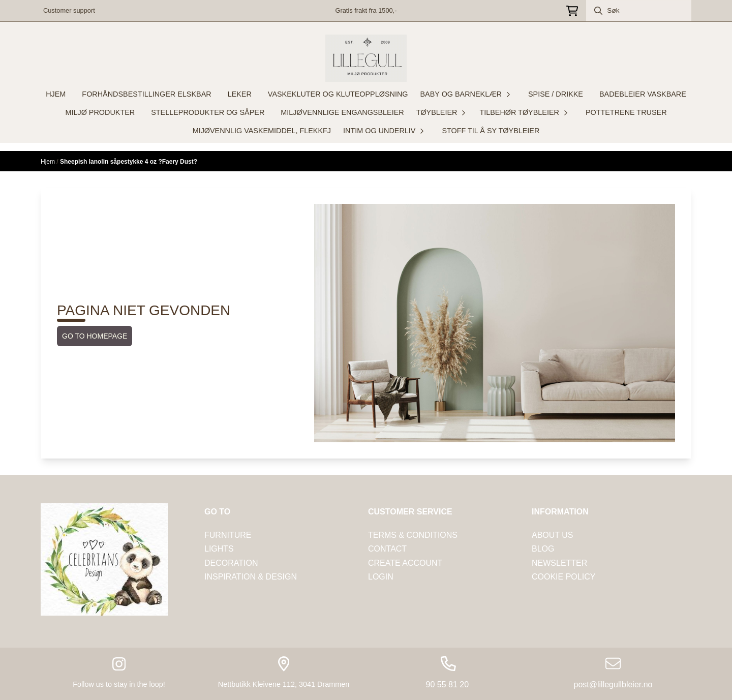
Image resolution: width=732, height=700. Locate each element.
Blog (543, 549)
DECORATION (231, 563)
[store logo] (366, 58)
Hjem (49, 162)
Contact (387, 549)
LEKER (240, 94)
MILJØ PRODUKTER (100, 112)
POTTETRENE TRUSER (626, 112)
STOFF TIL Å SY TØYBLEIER (491, 131)
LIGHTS (219, 549)
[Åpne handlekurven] (572, 11)
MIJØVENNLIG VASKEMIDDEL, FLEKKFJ (262, 131)
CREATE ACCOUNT (405, 563)
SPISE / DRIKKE (556, 94)
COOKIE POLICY (563, 577)
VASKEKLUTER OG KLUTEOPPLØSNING (338, 94)
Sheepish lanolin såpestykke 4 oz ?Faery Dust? (129, 162)
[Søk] (639, 11)
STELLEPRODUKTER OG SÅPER (208, 112)
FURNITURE (228, 535)
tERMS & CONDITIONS (413, 535)
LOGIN (381, 577)
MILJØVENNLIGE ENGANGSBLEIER (342, 112)
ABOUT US (553, 535)
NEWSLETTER (559, 563)
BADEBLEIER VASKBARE (643, 94)
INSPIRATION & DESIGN (251, 577)
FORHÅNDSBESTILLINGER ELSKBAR (146, 94)
